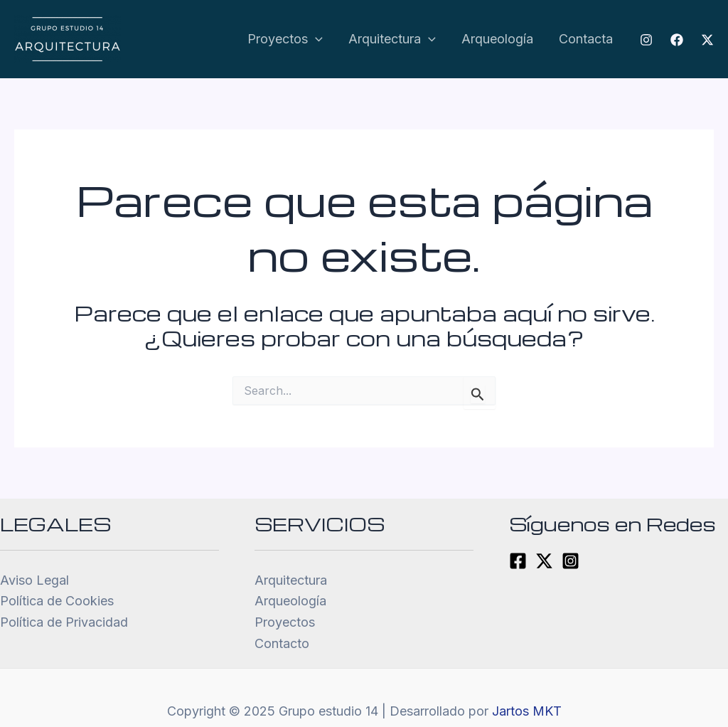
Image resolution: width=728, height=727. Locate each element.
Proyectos (285, 39)
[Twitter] (707, 40)
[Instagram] (646, 40)
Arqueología (497, 39)
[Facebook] (677, 40)
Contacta (586, 39)
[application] (315, 39)
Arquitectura (392, 39)
